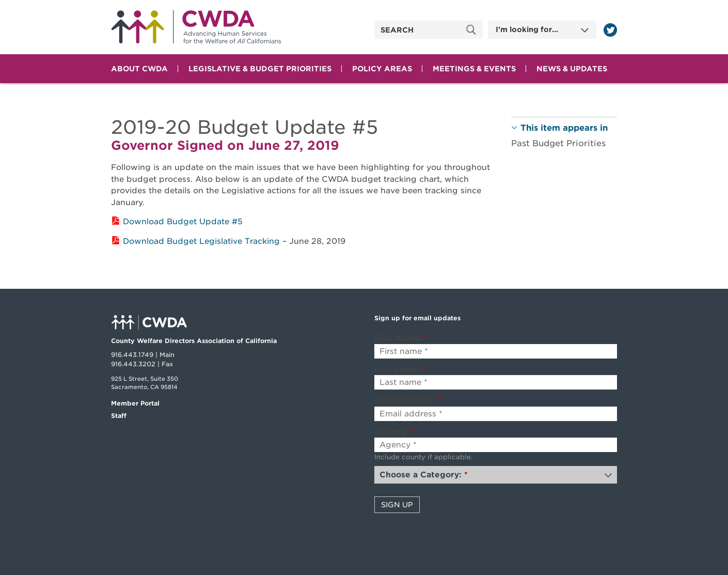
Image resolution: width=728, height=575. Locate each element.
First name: (401, 338)
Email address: (408, 400)
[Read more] (610, 30)
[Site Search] (472, 30)
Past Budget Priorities (558, 143)
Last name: (400, 369)
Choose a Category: (424, 475)
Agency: (394, 432)
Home (196, 27)
